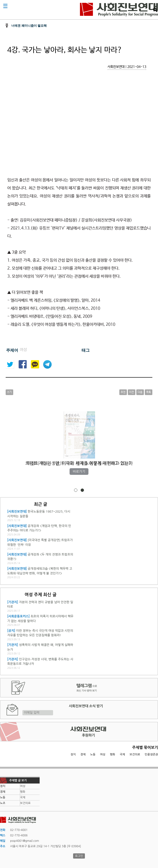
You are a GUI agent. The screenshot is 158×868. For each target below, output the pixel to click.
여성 (103, 754)
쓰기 (9, 392)
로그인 (79, 856)
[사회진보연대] (17, 512)
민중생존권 (151, 754)
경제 (83, 754)
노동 (93, 754)
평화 (113, 754)
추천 (123, 392)
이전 (132, 392)
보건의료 (135, 754)
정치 (73, 754)
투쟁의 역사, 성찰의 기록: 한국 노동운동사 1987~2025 (79, 463)
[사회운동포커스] (19, 616)
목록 (149, 392)
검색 (155, 10)
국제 (123, 754)
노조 (3, 803)
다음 (140, 392)
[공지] (11, 631)
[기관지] (13, 602)
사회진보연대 (119, 10)
